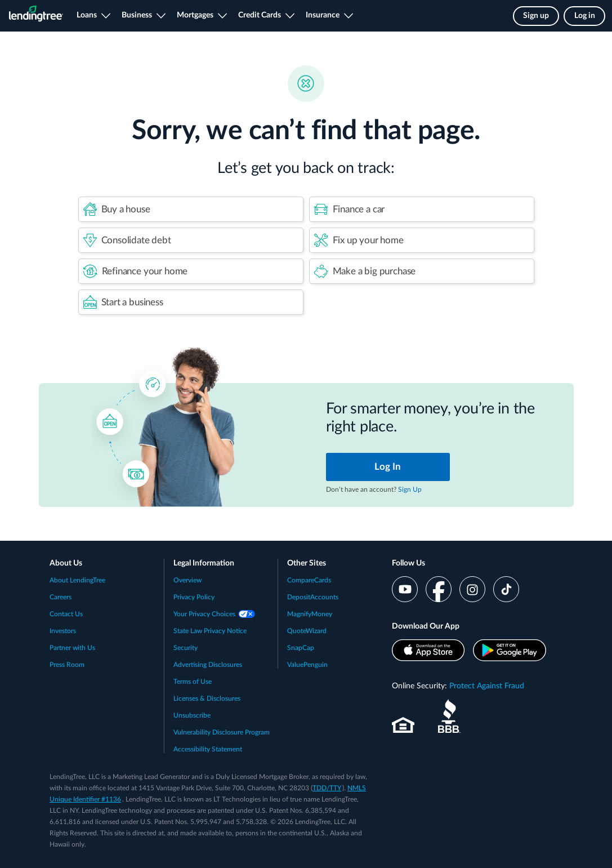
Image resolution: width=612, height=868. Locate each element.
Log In (388, 467)
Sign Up (410, 489)
